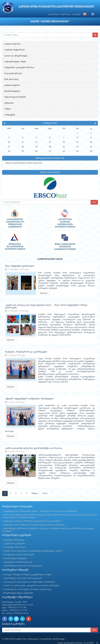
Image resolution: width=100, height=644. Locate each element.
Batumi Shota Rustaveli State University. (24, 163)
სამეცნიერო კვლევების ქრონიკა (19, 67)
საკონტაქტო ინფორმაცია (15, 543)
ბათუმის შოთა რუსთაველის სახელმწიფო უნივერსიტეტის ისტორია (33, 546)
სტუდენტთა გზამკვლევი (14, 535)
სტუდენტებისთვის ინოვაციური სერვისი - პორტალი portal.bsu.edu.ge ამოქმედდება (41, 507)
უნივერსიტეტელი (12, 91)
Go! (94, 202)
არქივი (8, 109)
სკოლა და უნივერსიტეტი (16, 56)
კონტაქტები (10, 115)
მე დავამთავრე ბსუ (13, 73)
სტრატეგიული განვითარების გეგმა (19, 550)
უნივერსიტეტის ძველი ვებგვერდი (18, 589)
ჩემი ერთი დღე (11, 79)
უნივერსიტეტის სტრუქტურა (15, 554)
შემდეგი (35, 489)
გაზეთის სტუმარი (12, 85)
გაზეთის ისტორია (12, 44)
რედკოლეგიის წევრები (15, 97)
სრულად (41, 290)
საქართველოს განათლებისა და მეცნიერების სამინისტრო (29, 577)
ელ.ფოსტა (53, 14)
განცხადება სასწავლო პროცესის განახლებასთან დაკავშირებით (32, 517)
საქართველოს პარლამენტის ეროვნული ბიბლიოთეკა (27, 585)
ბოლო (45, 489)
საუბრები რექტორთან (14, 50)
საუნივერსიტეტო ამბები (15, 62)
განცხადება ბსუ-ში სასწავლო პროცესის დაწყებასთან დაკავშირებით (34, 520)
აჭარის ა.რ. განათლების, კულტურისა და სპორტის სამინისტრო (31, 581)
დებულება (9, 103)
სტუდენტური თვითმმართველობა (18, 558)
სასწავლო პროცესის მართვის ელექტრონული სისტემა (28, 570)
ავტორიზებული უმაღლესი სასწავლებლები (23, 561)
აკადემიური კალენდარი (14, 539)
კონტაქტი (76, 14)
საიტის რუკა (65, 14)
